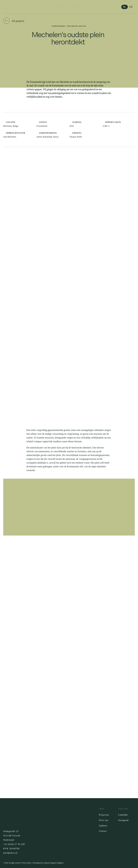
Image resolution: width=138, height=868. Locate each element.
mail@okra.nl (10, 853)
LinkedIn (123, 815)
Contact (87, 7)
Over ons (62, 7)
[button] (14, 21)
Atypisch (47, 863)
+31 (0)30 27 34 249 (14, 844)
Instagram (123, 820)
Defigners (60, 863)
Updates (75, 7)
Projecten (48, 7)
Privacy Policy (27, 863)
